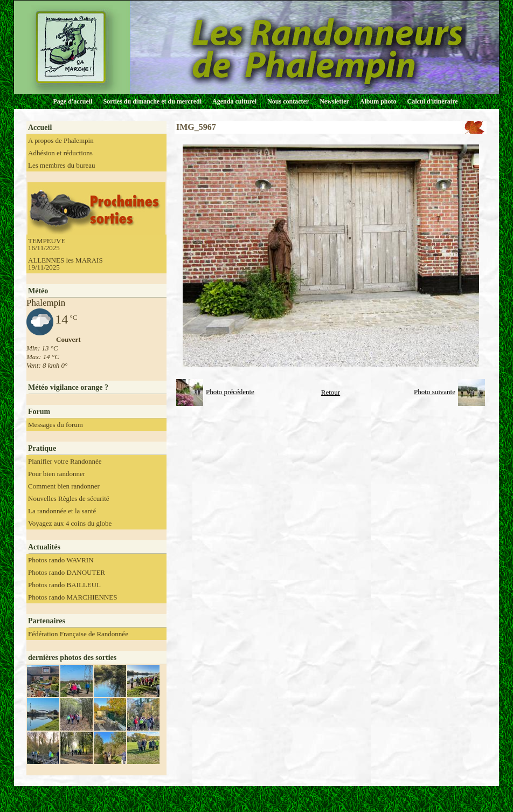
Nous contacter (288, 101)
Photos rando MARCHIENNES (72, 597)
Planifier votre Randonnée (65, 461)
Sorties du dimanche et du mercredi (152, 101)
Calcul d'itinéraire (432, 101)
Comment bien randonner (64, 486)
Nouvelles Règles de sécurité (69, 498)
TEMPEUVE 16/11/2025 (47, 244)
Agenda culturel (234, 101)
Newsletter (334, 101)
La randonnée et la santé (62, 511)
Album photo (378, 101)
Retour (331, 392)
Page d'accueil (73, 101)
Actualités (44, 547)
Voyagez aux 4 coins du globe (70, 523)
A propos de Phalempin (61, 140)
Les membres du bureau (62, 165)
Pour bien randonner (57, 474)
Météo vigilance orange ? (68, 387)
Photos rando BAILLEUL (64, 585)
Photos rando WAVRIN (61, 560)
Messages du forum (56, 425)
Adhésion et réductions (60, 153)
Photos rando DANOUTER (67, 572)
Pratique (42, 448)
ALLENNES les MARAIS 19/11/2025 (65, 264)
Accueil (40, 128)
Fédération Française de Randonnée (78, 634)
